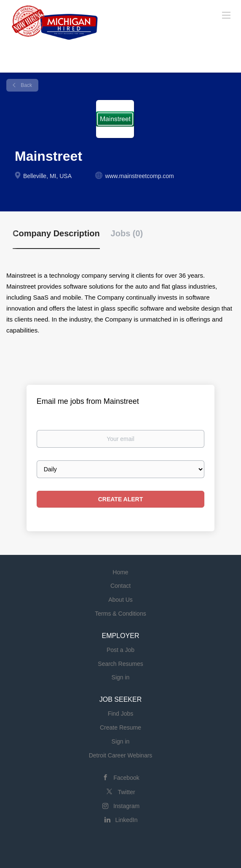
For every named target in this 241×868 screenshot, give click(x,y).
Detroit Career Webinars (121, 755)
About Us (121, 600)
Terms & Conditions (120, 614)
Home (120, 572)
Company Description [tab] (56, 233)
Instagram (126, 806)
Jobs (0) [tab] (127, 233)
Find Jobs (121, 714)
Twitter (126, 792)
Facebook (126, 778)
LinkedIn (127, 820)
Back (26, 85)
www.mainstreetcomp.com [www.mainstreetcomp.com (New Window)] (139, 176)
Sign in (121, 677)
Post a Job (121, 650)
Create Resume (121, 727)
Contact (121, 586)
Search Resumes (120, 664)
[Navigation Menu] (226, 15)
